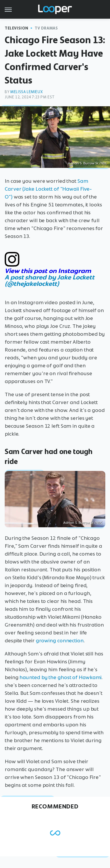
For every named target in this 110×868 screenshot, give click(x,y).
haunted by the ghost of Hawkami (60, 677)
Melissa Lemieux (26, 92)
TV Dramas (46, 28)
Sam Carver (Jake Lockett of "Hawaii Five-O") (48, 189)
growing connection (60, 641)
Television (17, 28)
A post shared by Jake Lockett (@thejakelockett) (50, 280)
